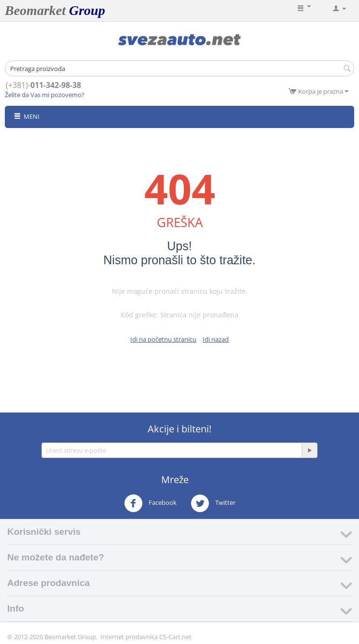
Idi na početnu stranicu (163, 339)
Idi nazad (216, 339)
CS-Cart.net (175, 637)
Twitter (213, 503)
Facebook (150, 503)
